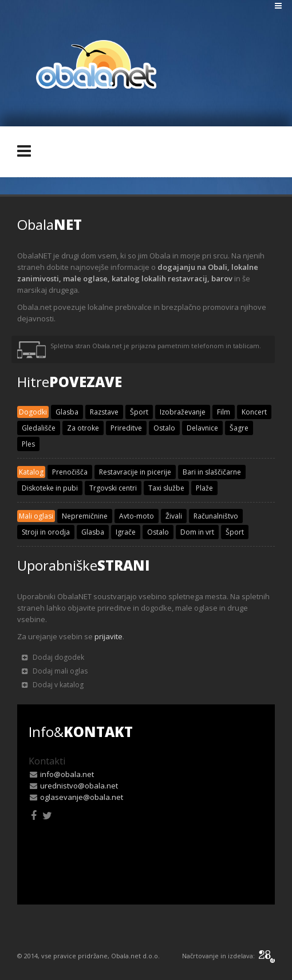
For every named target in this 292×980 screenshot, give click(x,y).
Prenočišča (70, 472)
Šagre (239, 428)
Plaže (204, 488)
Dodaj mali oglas (55, 671)
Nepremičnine (85, 516)
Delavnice (202, 428)
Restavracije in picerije (135, 472)
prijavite (108, 636)
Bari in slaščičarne (212, 472)
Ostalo (164, 428)
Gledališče (39, 428)
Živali (174, 516)
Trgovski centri (113, 488)
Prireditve (126, 428)
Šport (139, 412)
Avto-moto (137, 516)
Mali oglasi (36, 516)
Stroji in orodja (46, 532)
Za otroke (83, 428)
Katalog (31, 472)
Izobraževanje (183, 412)
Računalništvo (216, 516)
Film (224, 412)
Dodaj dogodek (53, 657)
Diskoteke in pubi (50, 488)
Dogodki (33, 412)
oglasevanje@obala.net (82, 797)
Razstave (104, 412)
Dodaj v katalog (53, 685)
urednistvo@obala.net (79, 786)
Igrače (126, 532)
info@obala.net (67, 774)
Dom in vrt (197, 532)
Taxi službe (166, 488)
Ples (28, 444)
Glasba (67, 412)
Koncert (254, 412)
